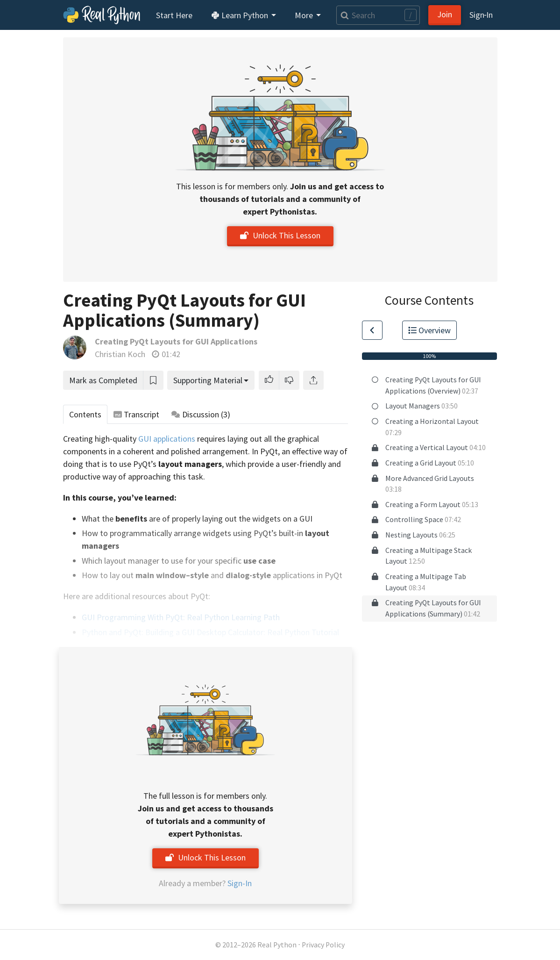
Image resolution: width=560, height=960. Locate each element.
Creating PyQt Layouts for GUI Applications (176, 341)
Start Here (174, 15)
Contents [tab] (85, 414)
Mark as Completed (103, 380)
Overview (430, 330)
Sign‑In (481, 15)
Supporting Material (208, 380)
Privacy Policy (323, 945)
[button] (269, 380)
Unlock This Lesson (280, 235)
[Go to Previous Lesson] (372, 330)
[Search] (378, 15)
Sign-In (240, 883)
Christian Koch (120, 354)
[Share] (313, 380)
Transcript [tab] (137, 414)
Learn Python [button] (241, 15)
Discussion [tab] (201, 414)
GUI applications (167, 439)
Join (445, 14)
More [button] (305, 15)
